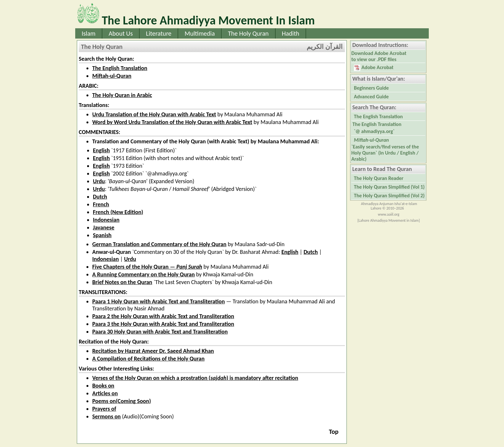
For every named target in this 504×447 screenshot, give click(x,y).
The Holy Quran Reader (379, 178)
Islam (89, 33)
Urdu (99, 181)
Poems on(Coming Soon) (122, 401)
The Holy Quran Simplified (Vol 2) (389, 196)
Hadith (291, 33)
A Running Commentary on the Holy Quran (144, 274)
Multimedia (200, 33)
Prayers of (104, 409)
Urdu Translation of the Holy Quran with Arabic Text (154, 114)
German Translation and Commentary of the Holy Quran (159, 244)
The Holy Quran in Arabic (122, 95)
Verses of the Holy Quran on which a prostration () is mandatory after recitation (195, 378)
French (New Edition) (118, 212)
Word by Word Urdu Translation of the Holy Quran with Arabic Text (172, 122)
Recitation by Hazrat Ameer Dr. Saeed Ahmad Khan (153, 351)
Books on (103, 386)
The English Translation (120, 68)
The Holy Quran (248, 33)
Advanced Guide (371, 97)
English (101, 150)
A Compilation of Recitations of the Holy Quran (148, 359)
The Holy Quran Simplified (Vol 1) (389, 187)
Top (334, 432)
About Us (121, 33)
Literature (159, 33)
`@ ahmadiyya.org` (374, 131)
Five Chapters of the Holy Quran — (147, 267)
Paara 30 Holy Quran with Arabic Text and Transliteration (160, 332)
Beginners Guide (371, 88)
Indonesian (106, 220)
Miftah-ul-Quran (112, 76)
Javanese (104, 228)
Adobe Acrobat (374, 68)
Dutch (100, 197)
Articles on (105, 393)
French (101, 204)
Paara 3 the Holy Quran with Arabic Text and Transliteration (163, 324)
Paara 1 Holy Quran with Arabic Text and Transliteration (158, 301)
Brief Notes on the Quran (122, 282)
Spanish (102, 235)
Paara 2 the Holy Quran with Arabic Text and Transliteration (163, 316)
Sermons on (107, 416)
